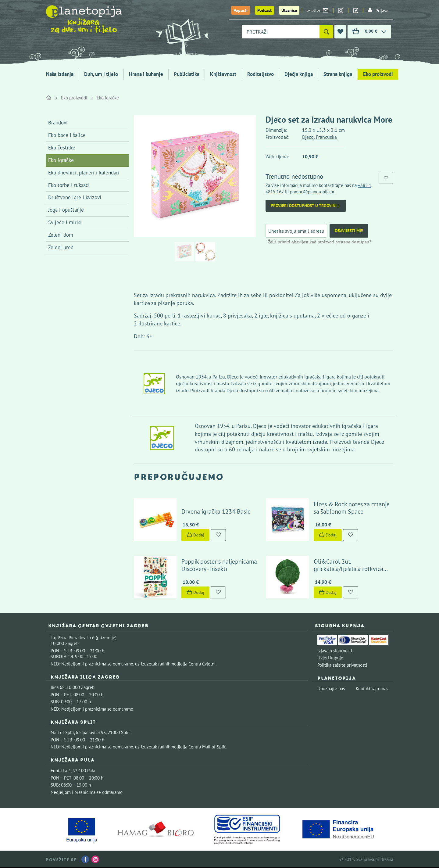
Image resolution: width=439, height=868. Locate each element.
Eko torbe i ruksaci (69, 185)
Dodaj (195, 535)
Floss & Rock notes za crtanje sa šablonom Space (352, 508)
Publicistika (187, 74)
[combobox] (281, 32)
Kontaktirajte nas (372, 689)
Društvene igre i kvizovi (75, 197)
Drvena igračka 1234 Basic (216, 511)
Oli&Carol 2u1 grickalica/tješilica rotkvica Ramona (348, 569)
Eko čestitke (62, 148)
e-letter (318, 10)
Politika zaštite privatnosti (342, 665)
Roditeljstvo (261, 74)
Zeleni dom (61, 235)
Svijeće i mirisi (65, 222)
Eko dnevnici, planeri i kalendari (84, 173)
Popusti (241, 10)
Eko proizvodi (378, 74)
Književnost (223, 74)
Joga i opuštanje (66, 210)
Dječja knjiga (299, 74)
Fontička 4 (61, 771)
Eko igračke (108, 98)
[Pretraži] (326, 32)
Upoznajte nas (331, 689)
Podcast (264, 10)
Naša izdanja (60, 74)
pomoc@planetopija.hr (312, 192)
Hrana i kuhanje (146, 74)
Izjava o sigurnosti (335, 651)
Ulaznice (289, 10)
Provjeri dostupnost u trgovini (306, 206)
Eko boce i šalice (67, 135)
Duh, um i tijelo (101, 74)
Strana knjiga (338, 74)
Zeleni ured (61, 247)
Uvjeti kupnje (330, 658)
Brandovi (58, 123)
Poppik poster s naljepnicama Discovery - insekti (219, 565)
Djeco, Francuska (319, 137)
